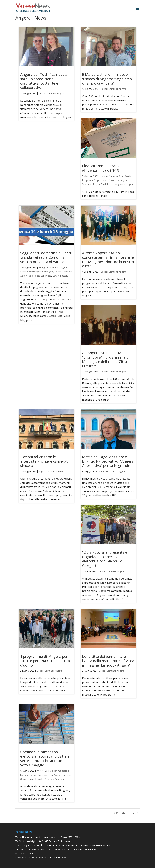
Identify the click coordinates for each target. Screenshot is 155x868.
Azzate (128, 176)
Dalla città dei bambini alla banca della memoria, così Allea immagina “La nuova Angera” (108, 661)
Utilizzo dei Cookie (24, 854)
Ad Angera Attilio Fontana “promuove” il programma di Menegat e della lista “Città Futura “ (106, 359)
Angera (61, 93)
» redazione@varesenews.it (85, 849)
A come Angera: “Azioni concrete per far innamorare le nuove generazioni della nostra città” (108, 259)
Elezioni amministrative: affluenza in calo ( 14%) (102, 168)
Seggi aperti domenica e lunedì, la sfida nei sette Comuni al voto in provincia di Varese (46, 257)
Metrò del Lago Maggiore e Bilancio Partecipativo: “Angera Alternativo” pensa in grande (108, 461)
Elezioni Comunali (47, 93)
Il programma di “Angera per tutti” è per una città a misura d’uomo (45, 661)
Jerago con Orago (91, 180)
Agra (121, 176)
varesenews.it (40, 858)
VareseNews (22, 837)
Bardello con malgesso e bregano (118, 184)
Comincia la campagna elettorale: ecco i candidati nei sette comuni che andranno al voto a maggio (45, 758)
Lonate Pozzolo (109, 180)
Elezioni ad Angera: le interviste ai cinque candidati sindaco (44, 461)
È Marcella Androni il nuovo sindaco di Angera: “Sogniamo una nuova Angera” (107, 79)
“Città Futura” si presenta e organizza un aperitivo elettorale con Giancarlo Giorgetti (105, 559)
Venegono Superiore (49, 267)
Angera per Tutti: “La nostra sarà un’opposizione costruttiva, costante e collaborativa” (44, 81)
